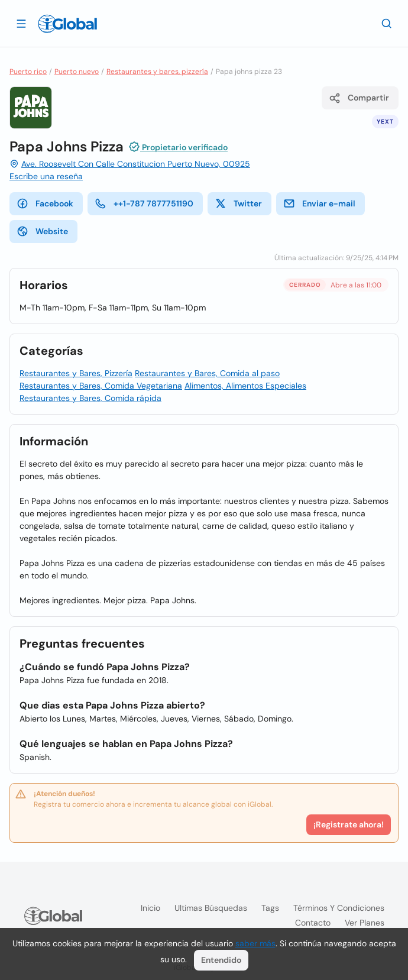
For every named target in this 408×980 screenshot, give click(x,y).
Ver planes (365, 923)
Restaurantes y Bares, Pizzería (76, 373)
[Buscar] (387, 23)
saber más (255, 943)
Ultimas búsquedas (211, 908)
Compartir (359, 98)
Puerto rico (28, 72)
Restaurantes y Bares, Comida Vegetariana (101, 386)
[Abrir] (21, 23)
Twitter (238, 203)
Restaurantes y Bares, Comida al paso (207, 373)
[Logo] (67, 24)
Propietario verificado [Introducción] (178, 147)
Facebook (45, 203)
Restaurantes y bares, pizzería (157, 72)
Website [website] (42, 231)
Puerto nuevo (77, 72)
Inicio (150, 908)
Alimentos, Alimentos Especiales (245, 386)
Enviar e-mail (319, 203)
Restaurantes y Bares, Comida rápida (90, 398)
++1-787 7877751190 (144, 203)
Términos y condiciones (339, 908)
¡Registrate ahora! (349, 824)
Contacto (313, 923)
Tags (270, 908)
